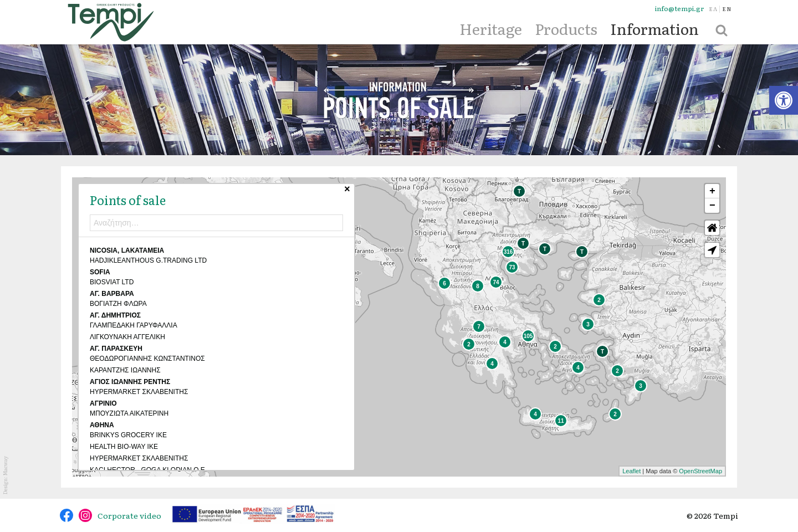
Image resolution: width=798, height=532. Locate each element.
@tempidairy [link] (66, 515)
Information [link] (654, 28)
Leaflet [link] (631, 471)
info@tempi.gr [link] (679, 9)
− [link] (712, 206)
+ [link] (712, 191)
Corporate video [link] (129, 515)
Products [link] (566, 28)
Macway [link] (5, 466)
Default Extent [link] (712, 228)
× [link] (320, 191)
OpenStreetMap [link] (700, 471)
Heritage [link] (491, 28)
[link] (784, 100)
